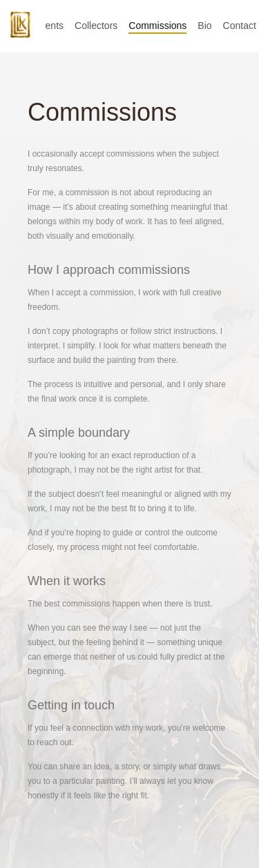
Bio (204, 26)
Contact (240, 26)
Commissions (157, 26)
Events (49, 26)
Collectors (96, 26)
